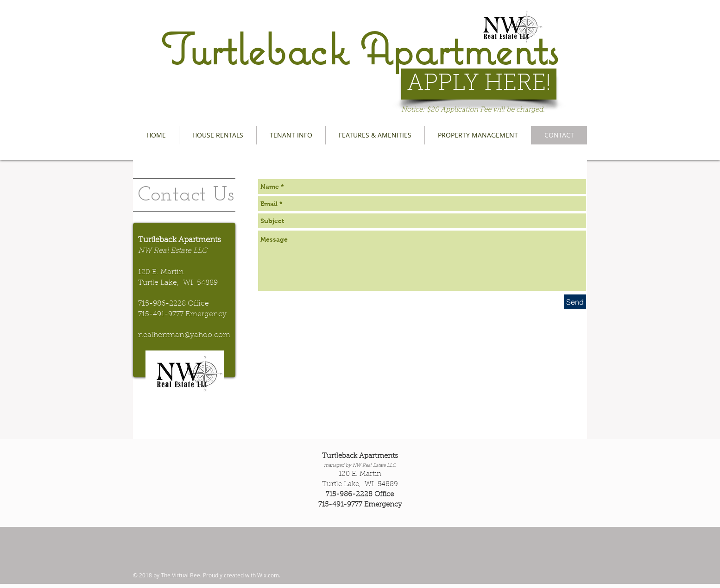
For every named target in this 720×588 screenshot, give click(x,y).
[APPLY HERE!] (479, 84)
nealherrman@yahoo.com (184, 335)
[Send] (575, 302)
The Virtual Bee (180, 575)
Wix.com (268, 575)
